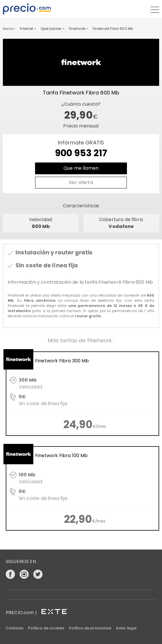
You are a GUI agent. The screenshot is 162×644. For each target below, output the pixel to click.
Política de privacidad (90, 628)
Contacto (15, 628)
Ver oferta (81, 182)
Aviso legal (126, 628)
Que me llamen (81, 168)
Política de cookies (46, 628)
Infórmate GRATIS (81, 149)
